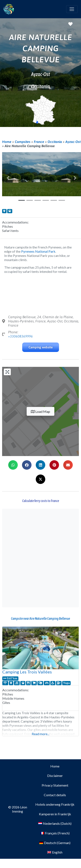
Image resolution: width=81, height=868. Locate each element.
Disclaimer (55, 776)
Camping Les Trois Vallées (27, 672)
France (39, 142)
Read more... (40, 734)
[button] (8, 178)
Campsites (23, 142)
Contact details (55, 795)
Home (7, 142)
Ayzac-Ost (73, 142)
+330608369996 (20, 336)
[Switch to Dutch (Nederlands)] (55, 824)
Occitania (55, 142)
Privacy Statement (55, 785)
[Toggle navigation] (72, 9)
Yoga (66, 683)
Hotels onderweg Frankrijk (55, 804)
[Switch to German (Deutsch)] (55, 843)
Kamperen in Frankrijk (55, 814)
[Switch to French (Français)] (55, 833)
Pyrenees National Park (38, 251)
